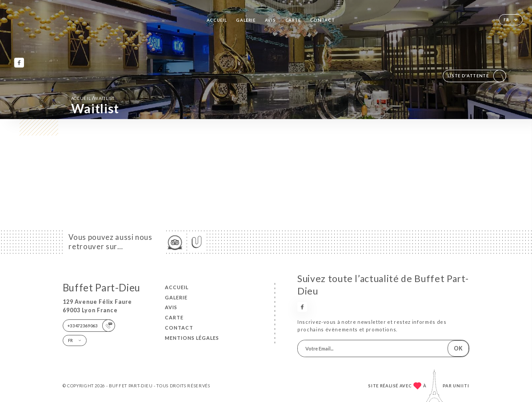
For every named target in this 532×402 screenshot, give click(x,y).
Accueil (217, 20)
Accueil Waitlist (93, 98)
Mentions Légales (192, 338)
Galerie (246, 20)
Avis (270, 20)
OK (458, 348)
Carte (293, 20)
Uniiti (461, 386)
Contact (323, 20)
